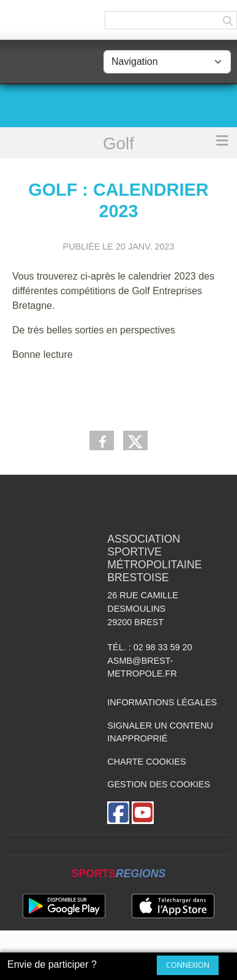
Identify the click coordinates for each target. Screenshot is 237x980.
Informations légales (162, 702)
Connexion (188, 965)
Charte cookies (146, 762)
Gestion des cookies (159, 784)
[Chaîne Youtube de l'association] (143, 813)
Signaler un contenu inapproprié (160, 732)
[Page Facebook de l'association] (118, 813)
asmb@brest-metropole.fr (142, 667)
